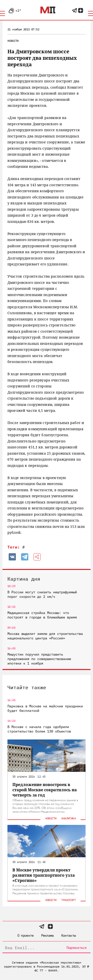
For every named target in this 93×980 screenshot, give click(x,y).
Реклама (47, 935)
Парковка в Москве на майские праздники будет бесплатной (45, 708)
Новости (13, 41)
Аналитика (68, 818)
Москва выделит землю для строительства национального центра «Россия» (45, 636)
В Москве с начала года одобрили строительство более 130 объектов (39, 729)
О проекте (26, 935)
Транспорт (68, 900)
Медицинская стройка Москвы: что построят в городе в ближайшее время (42, 615)
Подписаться (76, 948)
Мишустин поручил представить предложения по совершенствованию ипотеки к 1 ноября (39, 659)
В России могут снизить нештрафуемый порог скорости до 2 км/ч (42, 594)
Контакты (68, 935)
